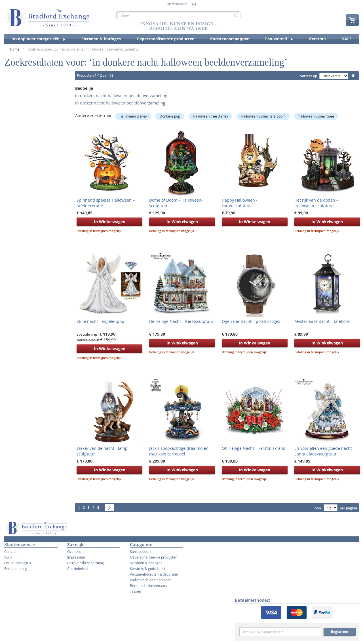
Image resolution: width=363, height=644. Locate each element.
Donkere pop (170, 116)
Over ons (74, 551)
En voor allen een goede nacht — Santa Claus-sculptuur (326, 451)
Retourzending (16, 568)
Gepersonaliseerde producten (154, 557)
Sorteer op (309, 76)
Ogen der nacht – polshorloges (251, 321)
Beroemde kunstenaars (148, 586)
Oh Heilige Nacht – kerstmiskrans (253, 448)
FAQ (193, 4)
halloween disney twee (316, 116)
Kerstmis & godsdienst (148, 568)
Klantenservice (177, 4)
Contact (10, 551)
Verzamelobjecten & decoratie (154, 574)
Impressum (76, 557)
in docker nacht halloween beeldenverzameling (120, 103)
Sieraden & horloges (146, 563)
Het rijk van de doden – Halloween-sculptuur (316, 203)
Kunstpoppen (140, 551)
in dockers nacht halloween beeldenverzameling (121, 96)
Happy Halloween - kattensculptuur (240, 203)
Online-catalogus (18, 563)
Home (15, 49)
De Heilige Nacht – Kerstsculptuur (181, 321)
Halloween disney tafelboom (263, 116)
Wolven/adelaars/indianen (151, 580)
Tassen (135, 591)
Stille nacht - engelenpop (100, 321)
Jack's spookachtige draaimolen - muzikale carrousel (180, 451)
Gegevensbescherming (86, 563)
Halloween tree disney (210, 116)
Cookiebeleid (77, 568)
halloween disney (133, 116)
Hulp (8, 557)
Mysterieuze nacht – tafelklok (322, 321)
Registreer (340, 632)
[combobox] (178, 15)
